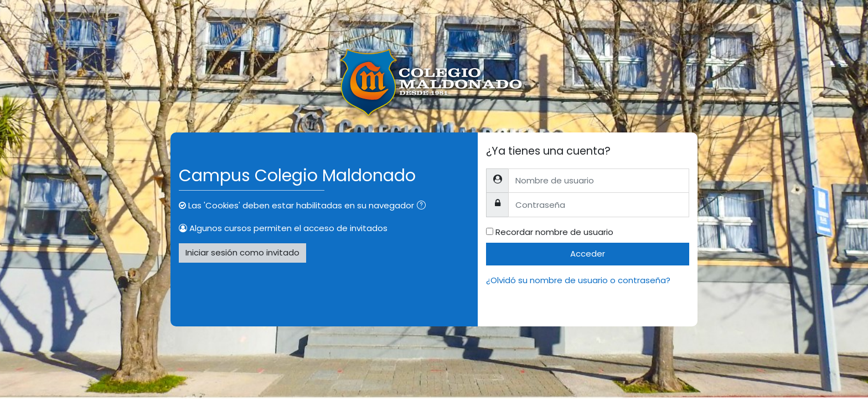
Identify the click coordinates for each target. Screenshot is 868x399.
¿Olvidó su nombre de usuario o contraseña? (578, 280)
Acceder (588, 254)
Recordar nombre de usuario (554, 232)
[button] (423, 206)
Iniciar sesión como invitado (242, 252)
